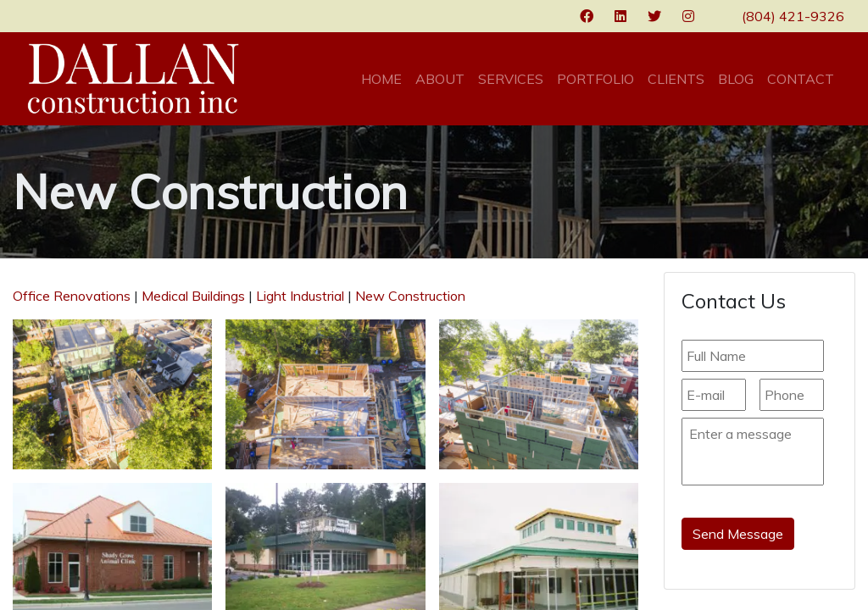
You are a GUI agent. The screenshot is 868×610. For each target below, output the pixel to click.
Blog (736, 79)
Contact (801, 79)
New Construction (410, 296)
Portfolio (595, 79)
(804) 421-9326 (793, 16)
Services (511, 79)
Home (381, 79)
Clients (676, 79)
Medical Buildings (193, 296)
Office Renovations (72, 296)
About (440, 79)
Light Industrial (300, 296)
